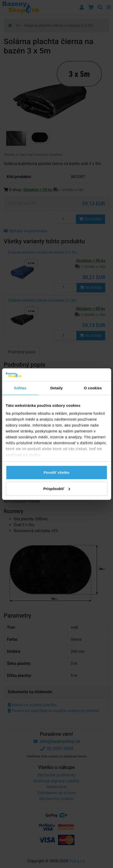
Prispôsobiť (57, 489)
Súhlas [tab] (20, 388)
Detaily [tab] (57, 388)
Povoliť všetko (57, 472)
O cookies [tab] (93, 388)
